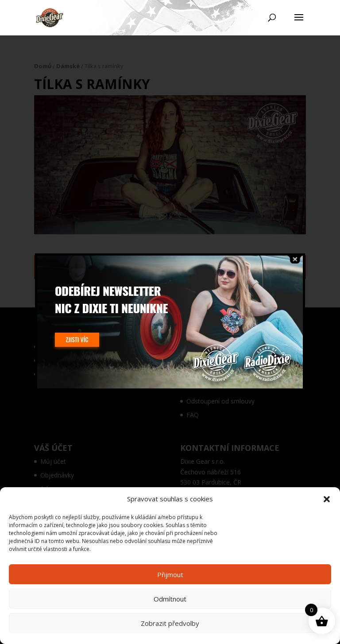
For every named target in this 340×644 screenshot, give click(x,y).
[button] (327, 499)
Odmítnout (170, 599)
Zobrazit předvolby (170, 623)
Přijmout (170, 574)
